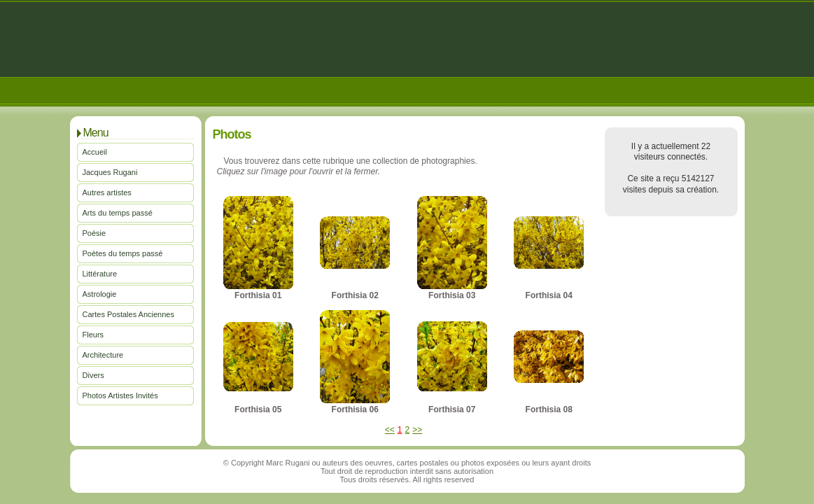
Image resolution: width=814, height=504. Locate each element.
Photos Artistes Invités (120, 395)
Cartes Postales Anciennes (128, 314)
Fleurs (93, 335)
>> (417, 430)
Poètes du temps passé (123, 253)
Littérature (100, 274)
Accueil (95, 152)
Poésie (94, 233)
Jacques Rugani (110, 172)
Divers (93, 375)
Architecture (103, 355)
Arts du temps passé (118, 213)
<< (390, 430)
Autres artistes (107, 192)
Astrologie (100, 294)
